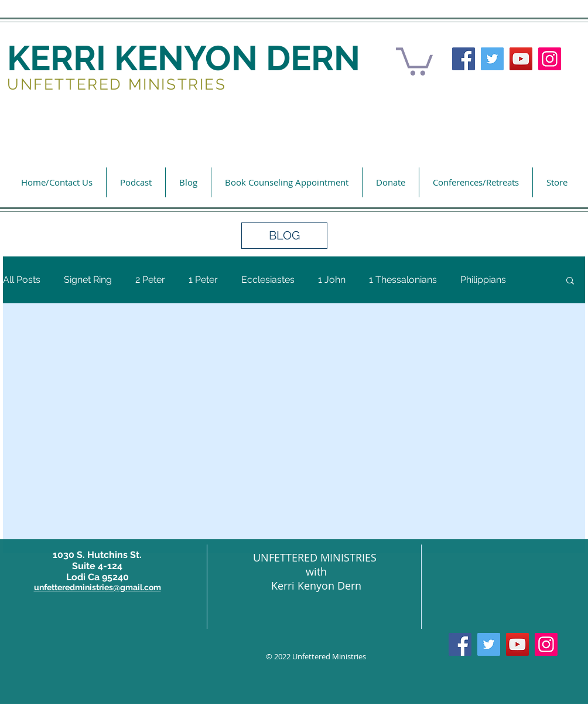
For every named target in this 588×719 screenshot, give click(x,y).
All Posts (22, 280)
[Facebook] (464, 59)
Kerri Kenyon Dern (316, 586)
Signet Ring (88, 280)
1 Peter (203, 280)
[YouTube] (521, 59)
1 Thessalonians (403, 280)
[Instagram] (550, 59)
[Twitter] (492, 59)
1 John (332, 280)
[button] (414, 60)
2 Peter (150, 280)
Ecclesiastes (268, 280)
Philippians (483, 280)
